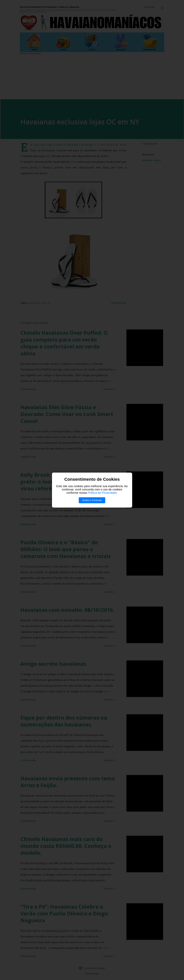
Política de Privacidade (102, 493)
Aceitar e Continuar (92, 500)
